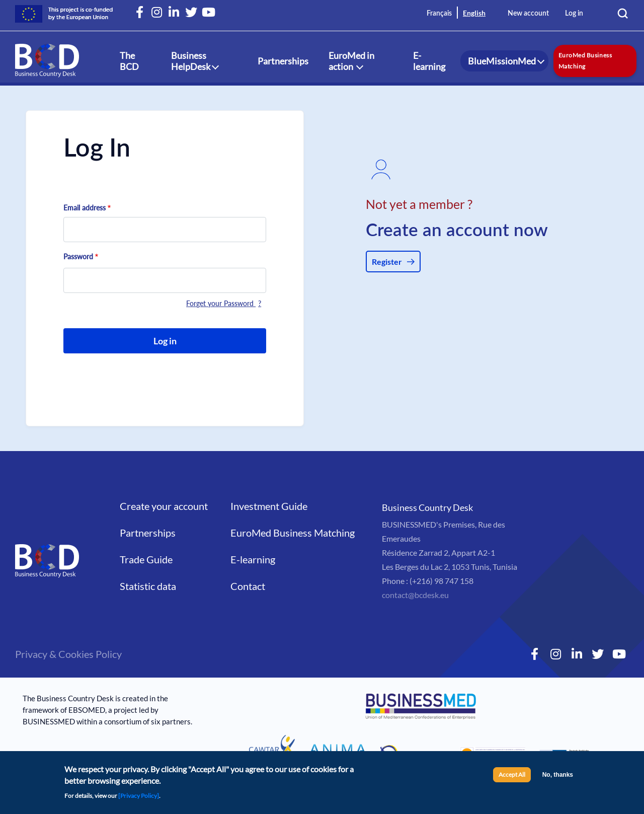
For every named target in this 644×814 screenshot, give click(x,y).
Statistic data (148, 586)
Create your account (164, 506)
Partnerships (283, 61)
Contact (248, 586)
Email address (85, 208)
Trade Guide (146, 559)
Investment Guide (269, 506)
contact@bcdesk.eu (415, 595)
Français (439, 14)
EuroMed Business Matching (585, 61)
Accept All (512, 778)
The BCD (129, 61)
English (474, 13)
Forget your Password (221, 303)
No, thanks (558, 778)
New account (528, 14)
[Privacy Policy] (139, 799)
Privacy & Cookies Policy (68, 654)
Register (387, 262)
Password (78, 256)
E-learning (429, 61)
